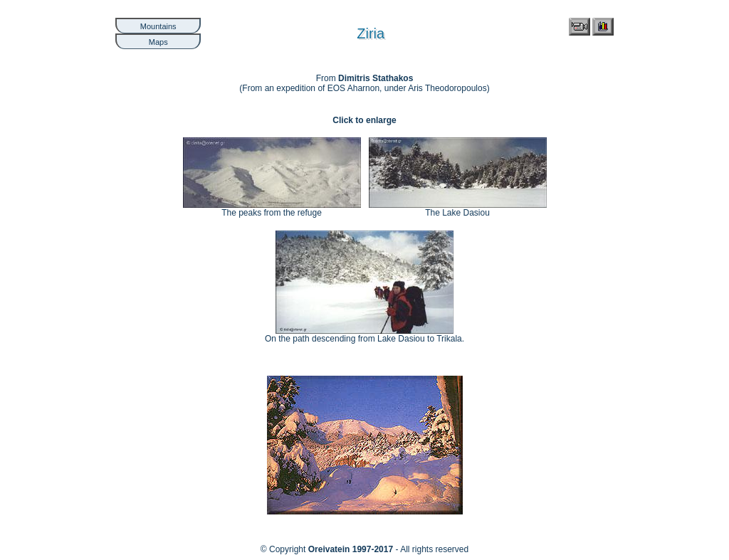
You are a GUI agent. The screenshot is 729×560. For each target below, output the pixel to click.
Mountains (158, 26)
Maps (158, 42)
